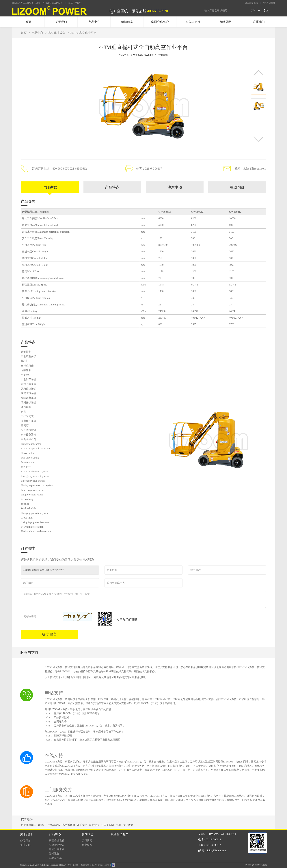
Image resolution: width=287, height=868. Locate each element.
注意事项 (175, 187)
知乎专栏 (82, 825)
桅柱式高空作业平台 (83, 33)
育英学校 (94, 825)
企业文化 (25, 845)
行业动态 (87, 845)
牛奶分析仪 (54, 825)
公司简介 (25, 841)
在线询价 (237, 187)
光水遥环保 (69, 825)
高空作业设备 (57, 33)
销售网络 (226, 22)
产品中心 (94, 22)
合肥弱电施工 (29, 825)
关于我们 (61, 22)
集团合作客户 (160, 22)
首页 (28, 22)
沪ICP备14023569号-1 (100, 865)
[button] (259, 72)
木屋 (118, 825)
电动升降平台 (57, 849)
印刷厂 (42, 825)
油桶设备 (54, 854)
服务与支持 (193, 22)
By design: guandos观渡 (256, 865)
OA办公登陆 (269, 3)
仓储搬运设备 (57, 845)
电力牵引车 (55, 858)
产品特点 (112, 187)
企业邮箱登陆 (251, 3)
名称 (252, 11)
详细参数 (50, 187)
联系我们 (259, 22)
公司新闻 (87, 841)
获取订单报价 (75, 3)
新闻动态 (127, 22)
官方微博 (128, 825)
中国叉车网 (107, 825)
